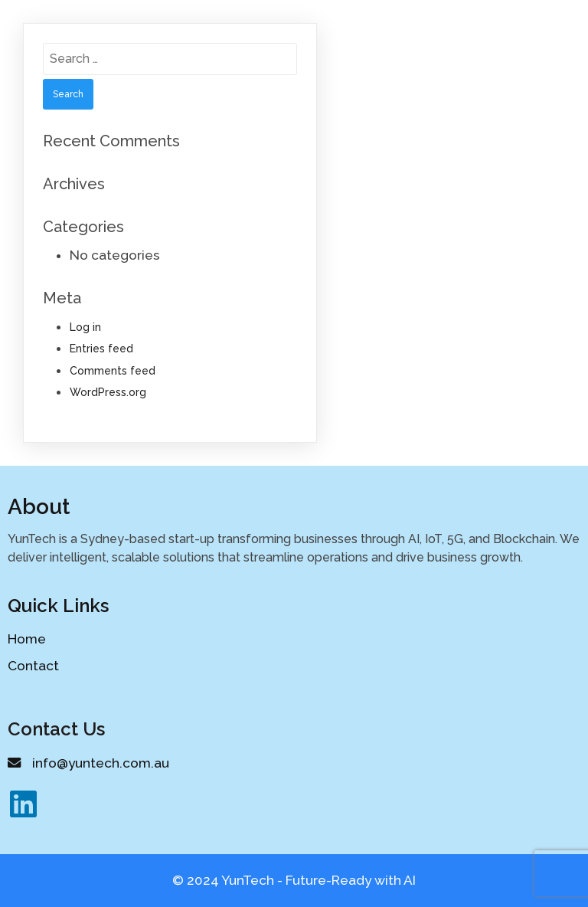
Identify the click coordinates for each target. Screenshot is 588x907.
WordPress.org (108, 392)
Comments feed (113, 371)
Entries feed (101, 349)
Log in (85, 327)
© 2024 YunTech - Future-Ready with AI (294, 880)
